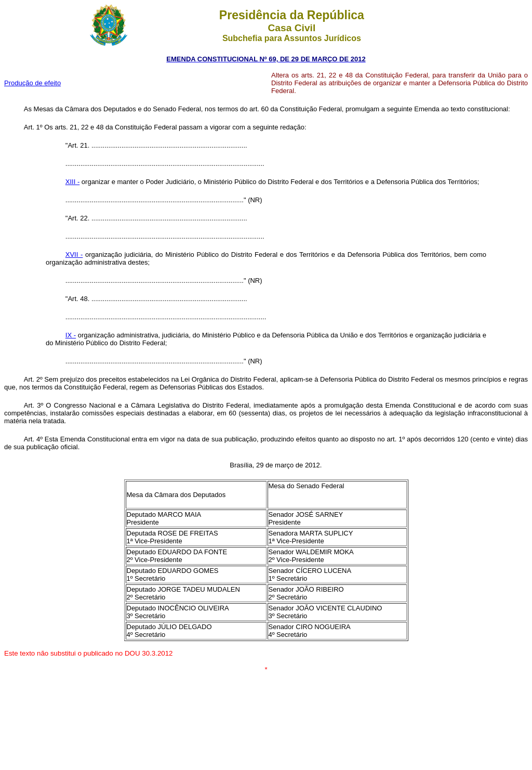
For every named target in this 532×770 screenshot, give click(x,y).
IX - (71, 335)
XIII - (72, 182)
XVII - (74, 255)
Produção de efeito (32, 83)
